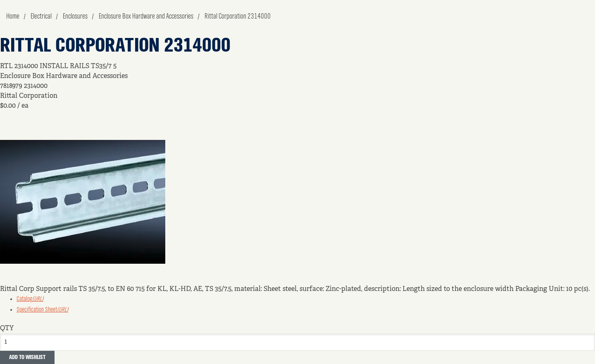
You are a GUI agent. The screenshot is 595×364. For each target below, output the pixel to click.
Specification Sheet (42, 310)
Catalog (30, 299)
